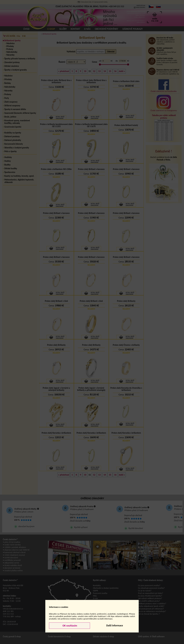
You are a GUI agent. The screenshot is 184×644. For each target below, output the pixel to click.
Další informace (115, 625)
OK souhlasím (70, 626)
